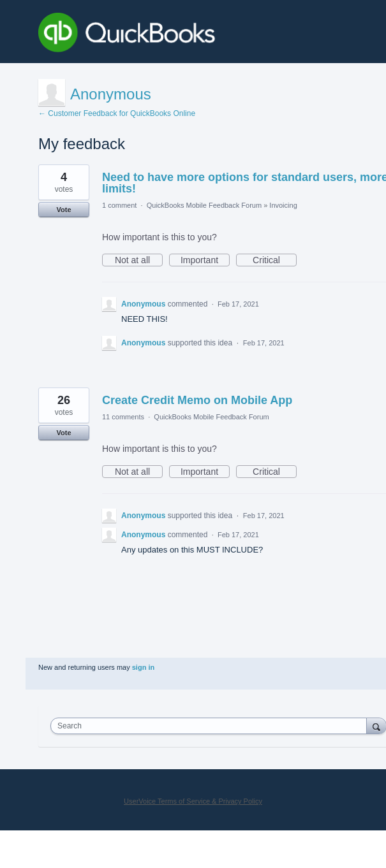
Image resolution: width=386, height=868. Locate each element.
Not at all (139, 261)
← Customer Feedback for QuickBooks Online (117, 113)
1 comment (119, 205)
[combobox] (212, 726)
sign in (143, 667)
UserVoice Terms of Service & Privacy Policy (193, 801)
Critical (275, 261)
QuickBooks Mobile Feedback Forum (204, 205)
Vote (63, 210)
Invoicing (283, 205)
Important (205, 261)
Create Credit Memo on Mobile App (197, 400)
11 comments (123, 417)
